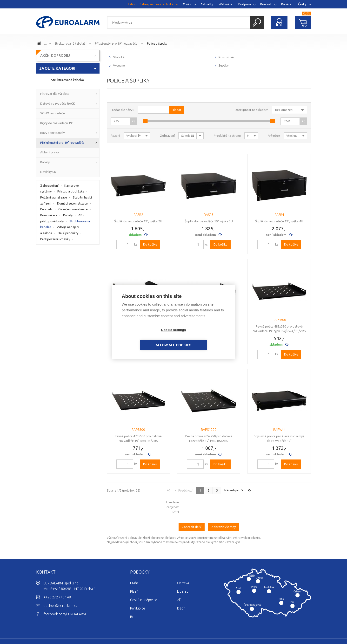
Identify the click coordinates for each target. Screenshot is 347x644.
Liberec (183, 571)
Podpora (245, 4)
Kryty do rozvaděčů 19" (57, 123)
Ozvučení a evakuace (73, 209)
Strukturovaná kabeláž (70, 44)
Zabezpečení (49, 185)
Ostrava (183, 563)
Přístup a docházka (71, 191)
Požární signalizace (54, 197)
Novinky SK (48, 172)
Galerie (187, 136)
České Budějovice (144, 580)
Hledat (257, 22)
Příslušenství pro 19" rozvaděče (116, 44)
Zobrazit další (192, 507)
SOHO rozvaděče (53, 113)
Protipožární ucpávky (55, 239)
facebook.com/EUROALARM (65, 594)
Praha (134, 563)
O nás (187, 4)
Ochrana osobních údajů (293, 626)
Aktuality (207, 4)
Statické (119, 57)
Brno (134, 597)
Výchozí (133, 136)
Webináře (226, 4)
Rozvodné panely (52, 133)
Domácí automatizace (72, 203)
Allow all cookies (201, 338)
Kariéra (286, 4)
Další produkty (68, 233)
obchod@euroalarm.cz (60, 586)
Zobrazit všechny (224, 507)
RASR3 (209, 215)
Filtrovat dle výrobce (55, 94)
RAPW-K (279, 430)
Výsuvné (119, 65)
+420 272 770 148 (57, 577)
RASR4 (279, 215)
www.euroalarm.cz (40, 44)
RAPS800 (138, 430)
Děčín (181, 588)
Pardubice (138, 588)
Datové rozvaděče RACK (58, 103)
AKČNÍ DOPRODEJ (55, 55)
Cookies (266, 626)
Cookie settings (146, 338)
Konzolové (226, 57)
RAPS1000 (209, 430)
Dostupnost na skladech (252, 110)
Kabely (45, 162)
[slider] (145, 121)
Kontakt (266, 4)
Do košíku (150, 244)
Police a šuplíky (157, 44)
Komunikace (49, 215)
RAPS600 (279, 320)
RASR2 (138, 215)
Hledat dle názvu (122, 110)
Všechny (292, 136)
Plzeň (134, 571)
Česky (302, 4)
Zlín (180, 580)
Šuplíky (224, 65)
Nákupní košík (303, 22)
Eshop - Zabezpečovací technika (151, 4)
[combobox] (68, 68)
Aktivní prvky (50, 152)
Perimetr (46, 209)
